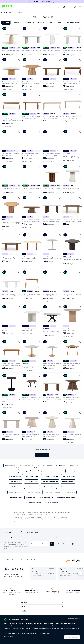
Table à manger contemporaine (50, 482)
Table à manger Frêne (74, 471)
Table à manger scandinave (26, 466)
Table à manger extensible (57, 471)
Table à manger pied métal (16, 492)
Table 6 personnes (61, 466)
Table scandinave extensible (34, 492)
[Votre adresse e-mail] (39, 544)
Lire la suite (17, 522)
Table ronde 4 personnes (52, 503)
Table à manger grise (33, 487)
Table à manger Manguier (32, 476)
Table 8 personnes (74, 466)
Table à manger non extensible (51, 476)
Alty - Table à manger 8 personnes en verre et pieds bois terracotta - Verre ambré (11, 259)
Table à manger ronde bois (46, 497)
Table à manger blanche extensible (66, 497)
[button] (42, 23)
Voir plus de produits (42, 455)
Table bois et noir (30, 497)
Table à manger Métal (10, 471)
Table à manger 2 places (66, 487)
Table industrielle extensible (53, 492)
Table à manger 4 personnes (45, 466)
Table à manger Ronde (16, 482)
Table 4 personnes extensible (34, 503)
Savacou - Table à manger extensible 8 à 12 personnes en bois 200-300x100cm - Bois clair (11, 365)
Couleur (41, 23)
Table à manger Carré (25, 471)
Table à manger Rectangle (69, 476)
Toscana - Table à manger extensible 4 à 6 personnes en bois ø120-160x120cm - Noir (72, 261)
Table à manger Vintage (31, 482)
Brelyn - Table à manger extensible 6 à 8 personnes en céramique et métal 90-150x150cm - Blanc (52, 333)
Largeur (52, 23)
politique (44, 633)
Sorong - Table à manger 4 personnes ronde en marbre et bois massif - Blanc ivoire (52, 190)
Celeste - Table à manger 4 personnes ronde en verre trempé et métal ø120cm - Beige (72, 436)
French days (16, 23)
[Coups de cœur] (70, 6)
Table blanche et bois (70, 492)
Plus (60, 23)
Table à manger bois (10, 466)
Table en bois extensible (16, 497)
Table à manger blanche (68, 482)
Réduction (30, 23)
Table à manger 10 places (49, 487)
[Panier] (75, 6)
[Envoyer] (52, 544)
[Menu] (80, 6)
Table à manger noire (18, 487)
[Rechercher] (59, 7)
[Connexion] (64, 7)
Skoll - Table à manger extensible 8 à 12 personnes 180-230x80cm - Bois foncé (72, 83)
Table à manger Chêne (41, 471)
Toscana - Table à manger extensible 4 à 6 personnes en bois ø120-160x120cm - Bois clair (11, 224)
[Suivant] (80, 573)
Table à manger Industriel (15, 476)
